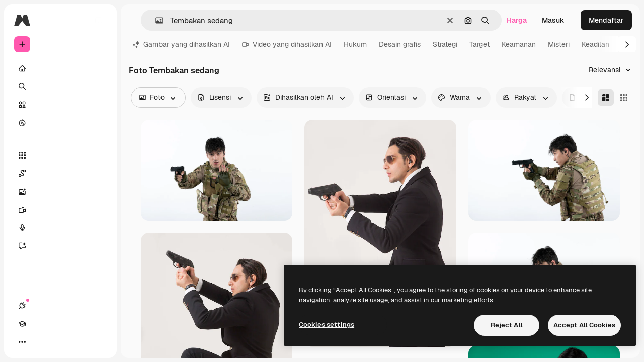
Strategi (445, 44)
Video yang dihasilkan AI (287, 44)
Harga (517, 20)
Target (479, 44)
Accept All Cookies (584, 325)
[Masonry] (606, 98)
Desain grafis (400, 44)
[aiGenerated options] (305, 98)
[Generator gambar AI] (60, 192)
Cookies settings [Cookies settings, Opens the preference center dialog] (327, 325)
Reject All (507, 325)
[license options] (221, 98)
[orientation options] (392, 98)
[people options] (526, 98)
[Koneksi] (22, 342)
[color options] (461, 98)
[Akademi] (40, 342)
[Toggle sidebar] (99, 20)
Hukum (355, 44)
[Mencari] (60, 86)
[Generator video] (60, 210)
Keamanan (519, 44)
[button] (155, 20)
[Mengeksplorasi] (60, 123)
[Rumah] (60, 68)
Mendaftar (606, 20)
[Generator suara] (60, 228)
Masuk (553, 20)
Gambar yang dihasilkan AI (181, 44)
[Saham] (60, 105)
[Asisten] (60, 246)
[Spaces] (60, 173)
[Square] (624, 98)
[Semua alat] (60, 155)
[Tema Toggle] (58, 342)
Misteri (559, 44)
